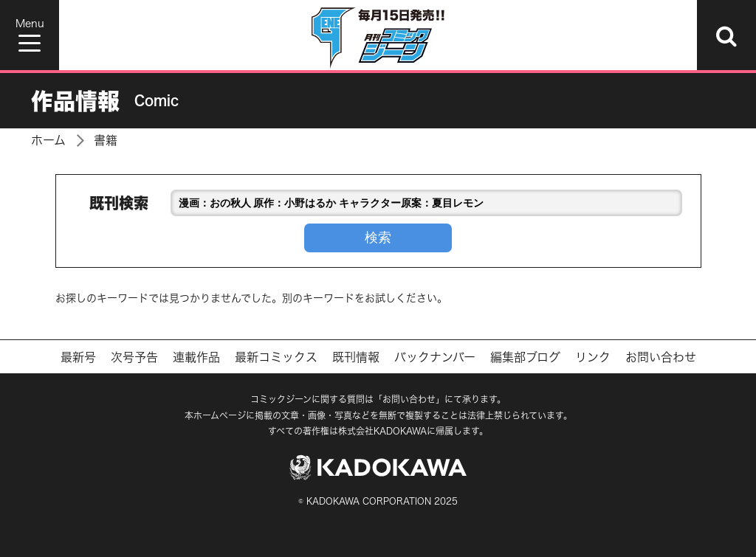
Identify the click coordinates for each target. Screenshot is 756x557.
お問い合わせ (661, 357)
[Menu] (30, 35)
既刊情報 (356, 357)
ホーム (48, 140)
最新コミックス (276, 357)
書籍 (106, 140)
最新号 (78, 357)
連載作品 (196, 357)
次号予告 (134, 357)
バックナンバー (435, 357)
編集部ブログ (525, 357)
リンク (593, 357)
